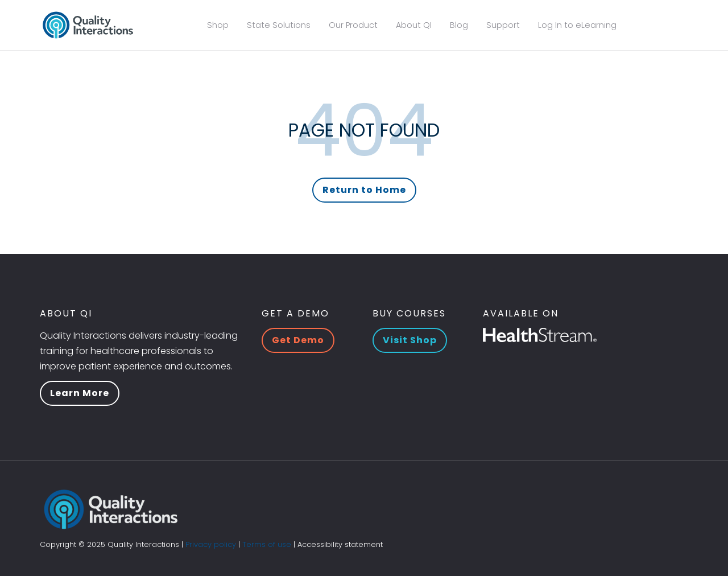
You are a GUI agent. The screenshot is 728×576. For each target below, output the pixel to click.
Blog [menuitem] (459, 25)
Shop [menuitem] (218, 25)
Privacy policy (211, 544)
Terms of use (267, 544)
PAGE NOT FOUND (364, 130)
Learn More (80, 393)
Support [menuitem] (503, 25)
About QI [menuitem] (414, 25)
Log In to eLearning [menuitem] (577, 25)
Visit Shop (410, 340)
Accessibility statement (340, 544)
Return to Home (364, 190)
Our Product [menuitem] (353, 25)
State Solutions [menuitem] (279, 25)
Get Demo (298, 340)
